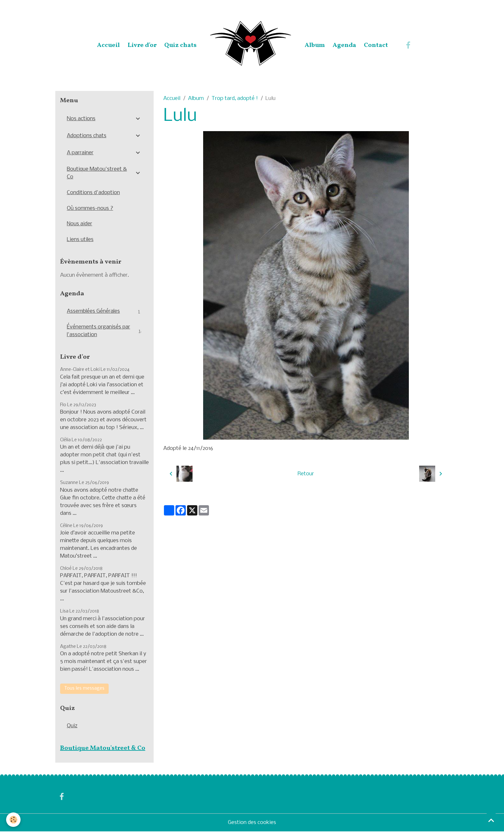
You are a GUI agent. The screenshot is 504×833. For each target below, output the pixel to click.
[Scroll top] (491, 820)
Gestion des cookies (252, 824)
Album (315, 45)
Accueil (108, 45)
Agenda (344, 45)
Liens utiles (80, 240)
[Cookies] (14, 820)
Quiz (72, 727)
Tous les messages (84, 689)
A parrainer (80, 153)
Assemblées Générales (104, 312)
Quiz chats (180, 45)
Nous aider (80, 224)
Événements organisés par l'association (104, 331)
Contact (376, 45)
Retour (306, 474)
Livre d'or (142, 45)
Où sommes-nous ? (90, 208)
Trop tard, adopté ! (235, 99)
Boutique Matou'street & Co (97, 173)
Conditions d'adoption (94, 193)
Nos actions (81, 119)
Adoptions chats (87, 136)
